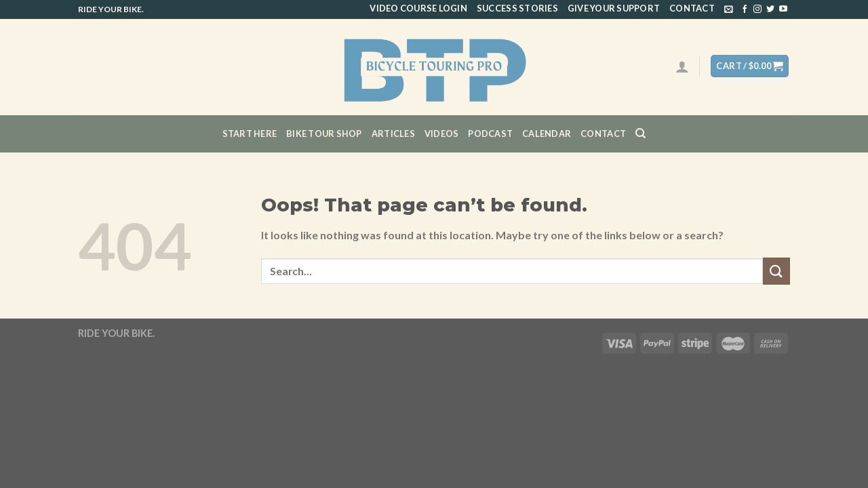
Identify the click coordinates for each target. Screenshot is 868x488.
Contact (692, 8)
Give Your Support (614, 8)
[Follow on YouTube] (783, 9)
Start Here (250, 134)
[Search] (640, 134)
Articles (393, 134)
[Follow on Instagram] (757, 9)
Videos (442, 134)
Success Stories (517, 8)
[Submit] (776, 271)
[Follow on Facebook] (745, 9)
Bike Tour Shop (324, 134)
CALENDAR (547, 134)
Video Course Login (418, 8)
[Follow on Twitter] (770, 9)
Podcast (490, 134)
